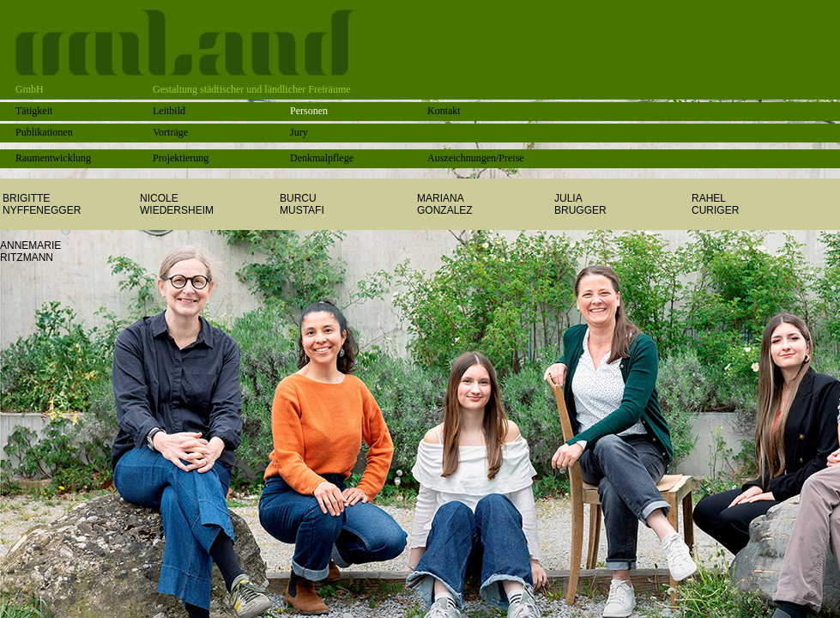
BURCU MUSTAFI (302, 204)
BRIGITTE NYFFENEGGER (42, 204)
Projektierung (181, 158)
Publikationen (44, 132)
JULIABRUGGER (580, 204)
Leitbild (169, 111)
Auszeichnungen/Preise (476, 158)
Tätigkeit (34, 111)
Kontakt (444, 111)
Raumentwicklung (53, 158)
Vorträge (170, 132)
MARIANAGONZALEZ (445, 204)
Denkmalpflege (322, 158)
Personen (309, 111)
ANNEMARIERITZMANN (30, 251)
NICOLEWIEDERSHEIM (177, 204)
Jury (299, 132)
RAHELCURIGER (715, 204)
